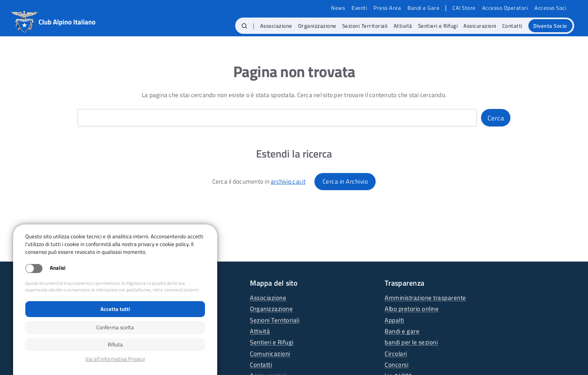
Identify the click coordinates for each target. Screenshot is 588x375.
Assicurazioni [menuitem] (480, 26)
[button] (244, 26)
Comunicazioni (270, 354)
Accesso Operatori (505, 8)
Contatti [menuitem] (512, 26)
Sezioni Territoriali (275, 320)
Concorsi (396, 365)
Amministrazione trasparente (425, 298)
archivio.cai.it (288, 181)
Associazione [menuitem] (276, 26)
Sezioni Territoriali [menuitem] (365, 26)
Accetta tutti (115, 309)
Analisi (58, 268)
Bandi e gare (402, 331)
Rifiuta (115, 344)
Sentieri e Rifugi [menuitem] (438, 26)
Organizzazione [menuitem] (317, 26)
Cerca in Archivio (345, 181)
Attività (260, 331)
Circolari (396, 354)
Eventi (359, 8)
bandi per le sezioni (411, 342)
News (338, 8)
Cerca (496, 118)
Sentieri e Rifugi (272, 342)
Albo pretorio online (412, 309)
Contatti (261, 365)
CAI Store (464, 8)
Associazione (268, 298)
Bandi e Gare (423, 8)
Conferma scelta (115, 327)
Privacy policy (115, 359)
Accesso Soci (550, 8)
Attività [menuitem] (403, 26)
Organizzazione (271, 309)
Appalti (394, 320)
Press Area (387, 8)
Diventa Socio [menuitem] (550, 26)
